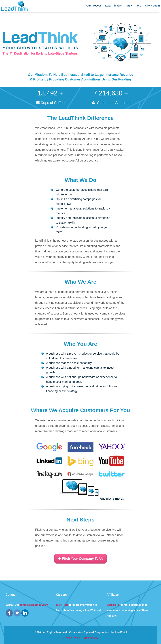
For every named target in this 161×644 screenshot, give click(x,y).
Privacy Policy (71, 638)
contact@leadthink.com (34, 605)
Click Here (62, 605)
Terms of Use (90, 638)
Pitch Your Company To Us (80, 559)
